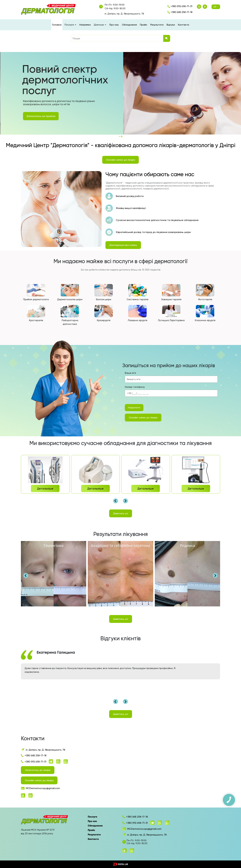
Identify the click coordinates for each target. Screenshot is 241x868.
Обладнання (129, 25)
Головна (57, 25)
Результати (157, 25)
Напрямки (85, 25)
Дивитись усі (121, 513)
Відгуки (171, 25)
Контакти (184, 25)
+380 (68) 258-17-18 (180, 12)
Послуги (92, 817)
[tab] (119, 136)
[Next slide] (125, 501)
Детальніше (45, 488)
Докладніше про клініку (123, 245)
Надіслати (134, 408)
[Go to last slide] (116, 501)
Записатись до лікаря (38, 770)
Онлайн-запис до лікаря (120, 160)
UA (216, 7)
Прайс (144, 25)
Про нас (114, 25)
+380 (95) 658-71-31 (180, 6)
